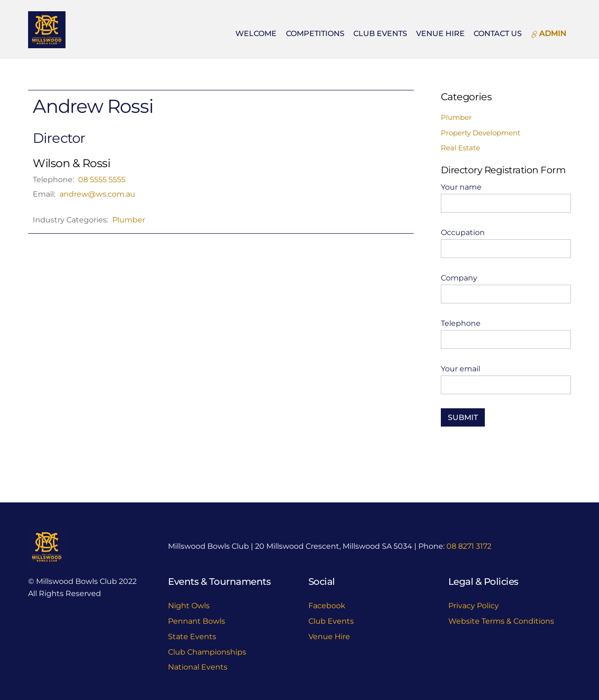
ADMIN (548, 33)
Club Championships (207, 652)
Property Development (481, 133)
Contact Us (498, 33)
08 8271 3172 (469, 546)
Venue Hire (440, 33)
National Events (198, 667)
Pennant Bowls (197, 621)
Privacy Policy (474, 606)
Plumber (129, 220)
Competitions (315, 33)
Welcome (256, 33)
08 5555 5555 (102, 180)
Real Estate (460, 148)
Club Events (380, 33)
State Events (192, 637)
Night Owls (189, 606)
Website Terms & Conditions (501, 621)
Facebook (327, 606)
